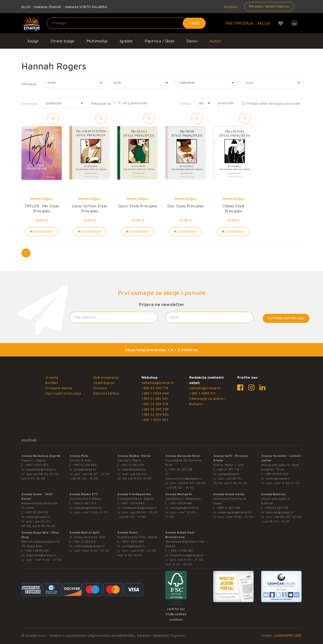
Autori (215, 41)
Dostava (100, 388)
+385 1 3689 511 (203, 393)
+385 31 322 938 (228, 508)
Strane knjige (63, 41)
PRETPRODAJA (239, 23)
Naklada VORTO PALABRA (86, 7)
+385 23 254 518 (155, 404)
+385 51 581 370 (84, 503)
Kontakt (52, 383)
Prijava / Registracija (269, 6)
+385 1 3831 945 (132, 541)
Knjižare (230, 7)
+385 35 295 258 (155, 409)
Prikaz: (186, 103)
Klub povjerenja (106, 377)
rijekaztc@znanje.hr (88, 508)
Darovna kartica (106, 393)
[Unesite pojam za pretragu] (126, 23)
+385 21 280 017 (84, 541)
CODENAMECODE (288, 635)
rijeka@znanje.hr (134, 469)
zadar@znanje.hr (38, 517)
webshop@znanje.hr (158, 383)
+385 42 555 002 (276, 474)
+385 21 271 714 (228, 469)
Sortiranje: (30, 103)
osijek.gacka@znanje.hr (235, 512)
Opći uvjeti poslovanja (63, 393)
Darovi (192, 41)
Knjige (33, 41)
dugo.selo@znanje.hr (41, 555)
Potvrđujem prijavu (286, 318)
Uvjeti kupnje (104, 383)
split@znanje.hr (229, 474)
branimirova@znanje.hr (187, 555)
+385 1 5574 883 (132, 503)
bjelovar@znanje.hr (280, 512)
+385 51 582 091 (155, 398)
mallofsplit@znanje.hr (90, 546)
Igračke (126, 41)
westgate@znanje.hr (185, 508)
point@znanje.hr (134, 546)
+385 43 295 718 (155, 388)
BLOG (26, 7)
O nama (52, 377)
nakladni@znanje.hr (205, 388)
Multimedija (97, 41)
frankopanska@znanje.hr (140, 508)
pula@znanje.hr (85, 469)
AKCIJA (264, 23)
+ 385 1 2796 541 (181, 551)
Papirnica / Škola (159, 41)
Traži (194, 23)
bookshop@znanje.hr (41, 469)
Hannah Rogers (42, 199)
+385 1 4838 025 (37, 551)
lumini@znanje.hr (278, 478)
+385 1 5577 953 (155, 420)
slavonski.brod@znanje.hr (184, 478)
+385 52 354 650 (155, 414)
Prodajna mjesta (59, 388)
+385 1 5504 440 (155, 393)
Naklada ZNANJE (48, 7)
